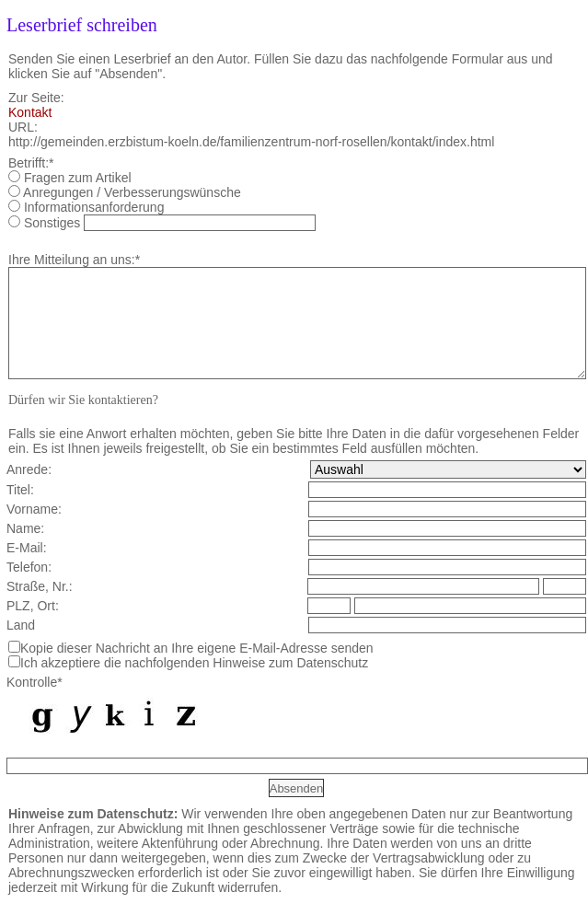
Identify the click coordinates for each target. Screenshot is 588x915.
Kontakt (30, 112)
